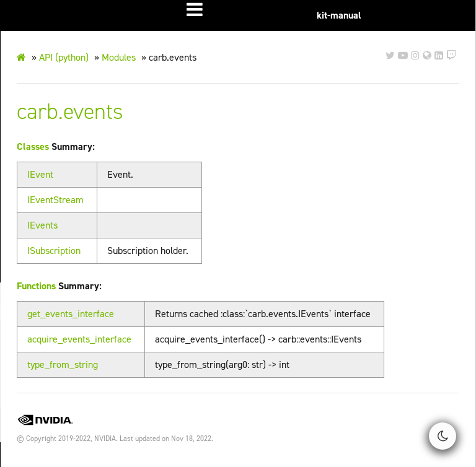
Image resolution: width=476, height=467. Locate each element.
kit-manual (339, 15)
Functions (36, 286)
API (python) (64, 57)
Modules (119, 57)
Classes (33, 146)
